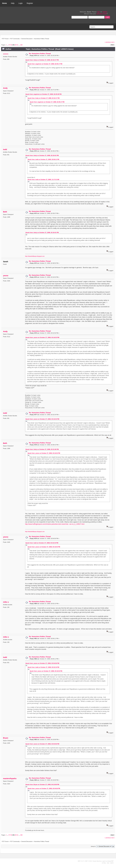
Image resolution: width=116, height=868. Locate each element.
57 (9, 45)
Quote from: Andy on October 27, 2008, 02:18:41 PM (42, 155)
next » (113, 42)
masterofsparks (10, 778)
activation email (102, 14)
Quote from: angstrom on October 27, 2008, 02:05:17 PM (45, 64)
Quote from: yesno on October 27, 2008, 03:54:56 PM (42, 663)
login (98, 12)
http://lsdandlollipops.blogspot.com (35, 256)
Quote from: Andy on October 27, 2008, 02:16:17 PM (42, 60)
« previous (108, 42)
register (105, 12)
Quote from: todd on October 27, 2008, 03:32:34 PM (42, 543)
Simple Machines (97, 861)
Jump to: (93, 846)
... (8, 45)
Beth (5, 212)
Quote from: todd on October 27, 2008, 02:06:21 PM (43, 159)
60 (16, 45)
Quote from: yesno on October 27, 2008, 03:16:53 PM (42, 337)
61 (18, 45)
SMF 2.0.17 (81, 861)
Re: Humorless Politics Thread (40, 54)
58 (11, 45)
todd (5, 149)
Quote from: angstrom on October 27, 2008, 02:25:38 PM (43, 94)
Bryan (6, 738)
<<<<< (6, 54)
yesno (6, 276)
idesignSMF (110, 861)
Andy (5, 88)
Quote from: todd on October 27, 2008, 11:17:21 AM (43, 179)
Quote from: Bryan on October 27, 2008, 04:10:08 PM (42, 784)
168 (21, 45)
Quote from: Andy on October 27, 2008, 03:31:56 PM (42, 449)
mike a (6, 602)
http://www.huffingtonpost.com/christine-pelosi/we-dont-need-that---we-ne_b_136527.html (55, 524)
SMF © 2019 (88, 861)
